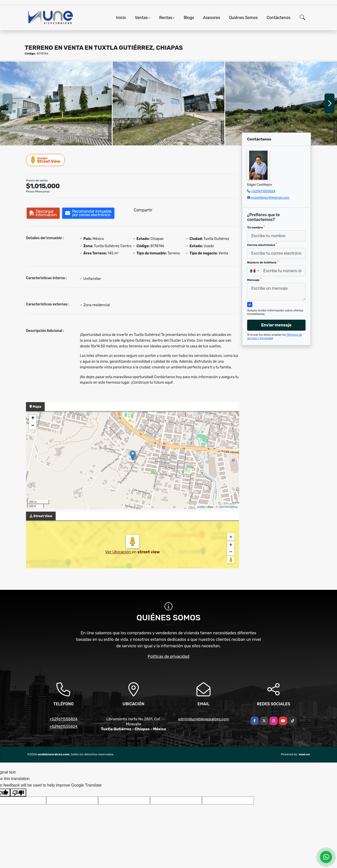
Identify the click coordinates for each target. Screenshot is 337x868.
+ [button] (33, 418)
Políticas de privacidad (169, 656)
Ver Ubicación (119, 552)
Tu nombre (256, 227)
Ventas (141, 18)
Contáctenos (279, 18)
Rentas (166, 18)
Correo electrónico (262, 245)
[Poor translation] (18, 793)
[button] (159, 140)
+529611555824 (263, 191)
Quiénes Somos (244, 18)
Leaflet (201, 507)
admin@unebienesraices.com (203, 719)
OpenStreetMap (228, 507)
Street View (46, 160)
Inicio (121, 18)
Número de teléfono (263, 262)
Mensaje (254, 280)
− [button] (33, 426)
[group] (56, 103)
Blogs (189, 18)
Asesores (211, 18)
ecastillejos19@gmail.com (270, 198)
